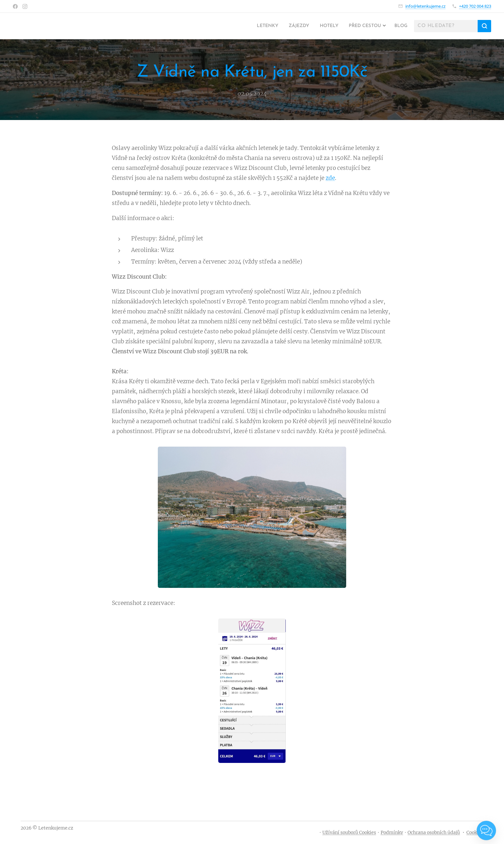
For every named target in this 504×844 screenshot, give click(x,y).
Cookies (475, 832)
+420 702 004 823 (475, 6)
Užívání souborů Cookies (349, 832)
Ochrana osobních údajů (434, 832)
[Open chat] (486, 830)
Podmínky (392, 832)
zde (330, 178)
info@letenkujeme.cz (425, 6)
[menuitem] (255, 26)
